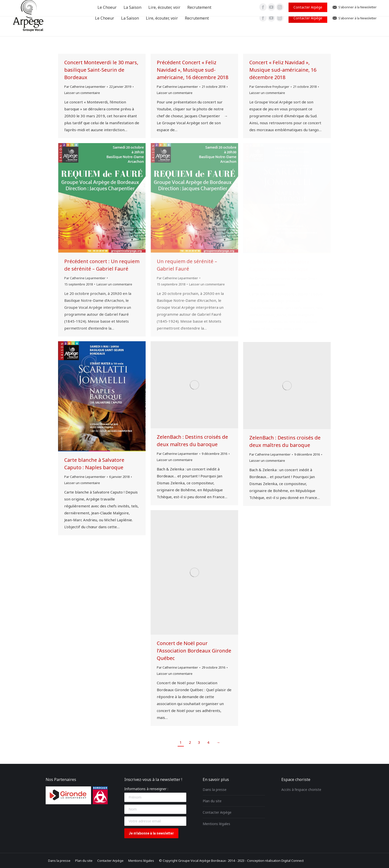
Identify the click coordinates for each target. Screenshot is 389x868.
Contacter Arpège (217, 812)
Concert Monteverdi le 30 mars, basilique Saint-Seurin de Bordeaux (101, 70)
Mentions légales (216, 824)
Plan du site (212, 801)
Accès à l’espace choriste (301, 790)
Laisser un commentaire (82, 93)
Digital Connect (292, 861)
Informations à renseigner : (146, 789)
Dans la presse (215, 790)
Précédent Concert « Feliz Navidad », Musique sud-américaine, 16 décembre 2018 (193, 70)
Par (85, 87)
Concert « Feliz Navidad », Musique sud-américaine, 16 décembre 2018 (283, 70)
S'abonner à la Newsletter (354, 18)
